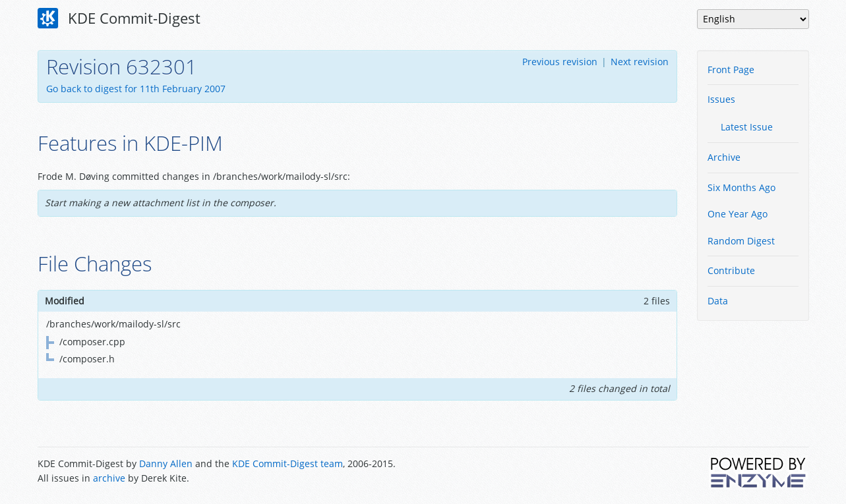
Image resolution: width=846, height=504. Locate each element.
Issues (721, 99)
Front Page (731, 70)
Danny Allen (166, 463)
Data (718, 301)
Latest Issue (747, 127)
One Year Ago (738, 214)
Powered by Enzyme (759, 472)
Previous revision (560, 62)
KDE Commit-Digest (119, 18)
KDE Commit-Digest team (287, 463)
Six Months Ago (741, 187)
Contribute (731, 270)
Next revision (640, 62)
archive (109, 478)
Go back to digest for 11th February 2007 (136, 89)
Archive (724, 157)
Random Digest (741, 241)
